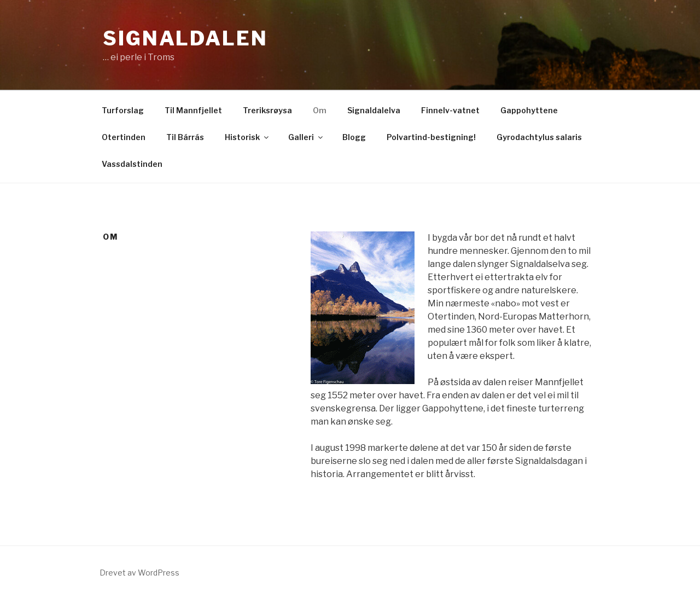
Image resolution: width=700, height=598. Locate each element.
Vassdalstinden (132, 164)
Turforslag (123, 110)
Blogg (354, 137)
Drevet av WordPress (139, 573)
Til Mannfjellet (193, 110)
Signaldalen (185, 38)
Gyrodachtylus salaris (539, 137)
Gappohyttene (529, 110)
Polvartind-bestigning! (431, 137)
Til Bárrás (185, 137)
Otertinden (124, 137)
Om (320, 110)
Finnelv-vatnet (450, 110)
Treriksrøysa (267, 110)
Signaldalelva (374, 110)
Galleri (306, 137)
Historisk (247, 137)
